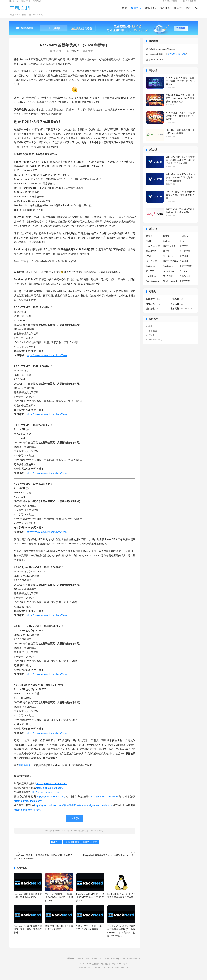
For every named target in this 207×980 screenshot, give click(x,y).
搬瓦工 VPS (185, 286)
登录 (151, 331)
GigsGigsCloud (170, 286)
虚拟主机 (150, 11)
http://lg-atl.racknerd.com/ (98, 810)
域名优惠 (165, 11)
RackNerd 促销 (90, 847)
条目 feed (153, 336)
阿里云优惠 (151, 266)
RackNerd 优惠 (72, 847)
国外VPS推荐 (190, 4)
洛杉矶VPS (151, 256)
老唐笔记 (80, 963)
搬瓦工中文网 (92, 963)
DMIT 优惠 (168, 281)
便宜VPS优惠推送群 (177, 59)
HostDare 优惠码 (154, 251)
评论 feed (153, 340)
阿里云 (166, 256)
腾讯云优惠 (185, 256)
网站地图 (104, 969)
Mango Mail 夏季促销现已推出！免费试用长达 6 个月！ (109, 860)
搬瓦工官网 (104, 963)
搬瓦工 (149, 241)
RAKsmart (151, 271)
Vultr (182, 246)
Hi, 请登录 (14, 4)
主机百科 (20, 11)
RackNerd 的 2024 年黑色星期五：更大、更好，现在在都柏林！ (28, 934)
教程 (188, 11)
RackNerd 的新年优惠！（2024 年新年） (75, 50)
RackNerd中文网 (134, 963)
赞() (75, 823)
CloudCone (168, 261)
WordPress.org (155, 344)
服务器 (178, 11)
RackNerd (56, 847)
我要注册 (26, 4)
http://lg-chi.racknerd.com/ (103, 802)
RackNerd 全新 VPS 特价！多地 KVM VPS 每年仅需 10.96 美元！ (90, 902)
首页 (124, 11)
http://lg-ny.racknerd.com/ (28, 806)
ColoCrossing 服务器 (154, 286)
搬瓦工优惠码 (186, 271)
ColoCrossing (186, 281)
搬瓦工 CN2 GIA (170, 266)
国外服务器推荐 (170, 4)
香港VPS (184, 266)
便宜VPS (136, 11)
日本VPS (150, 276)
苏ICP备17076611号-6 (118, 969)
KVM (148, 261)
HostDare (184, 241)
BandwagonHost (170, 271)
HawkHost (151, 281)
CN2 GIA (184, 276)
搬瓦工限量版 (169, 251)
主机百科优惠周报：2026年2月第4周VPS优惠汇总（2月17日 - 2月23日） (59, 902)
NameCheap (169, 276)
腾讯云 (166, 241)
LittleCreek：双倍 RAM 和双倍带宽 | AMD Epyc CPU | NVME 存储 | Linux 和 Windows (43, 862)
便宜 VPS (184, 251)
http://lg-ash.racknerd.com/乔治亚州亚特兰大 (59, 810)
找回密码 (37, 4)
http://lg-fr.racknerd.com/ (28, 815)
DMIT (149, 246)
